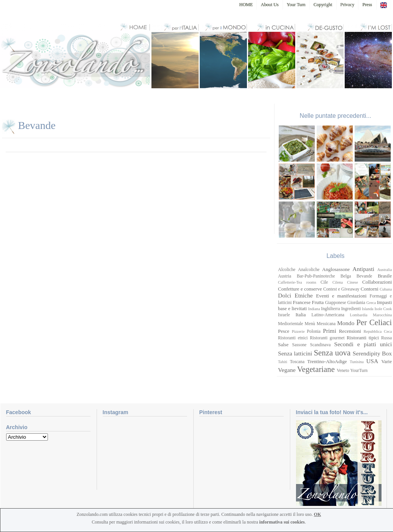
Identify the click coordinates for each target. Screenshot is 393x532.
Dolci (285, 295)
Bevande (37, 125)
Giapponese (336, 303)
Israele (284, 315)
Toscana (297, 362)
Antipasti (363, 269)
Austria (284, 276)
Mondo (346, 323)
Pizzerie (298, 331)
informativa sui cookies (282, 522)
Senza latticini (295, 353)
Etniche (304, 295)
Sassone (299, 345)
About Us (270, 5)
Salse (283, 344)
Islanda (368, 309)
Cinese (352, 282)
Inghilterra (330, 309)
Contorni (370, 289)
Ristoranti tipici (363, 338)
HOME (246, 5)
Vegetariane (316, 369)
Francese (302, 302)
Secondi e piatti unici (363, 344)
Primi (330, 331)
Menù (310, 324)
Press (367, 5)
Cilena (338, 282)
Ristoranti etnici (293, 338)
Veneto (343, 371)
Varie (387, 361)
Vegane (287, 370)
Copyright (323, 5)
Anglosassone (336, 269)
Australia (385, 270)
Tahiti (283, 362)
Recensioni (350, 331)
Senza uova (332, 353)
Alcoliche (287, 270)
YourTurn (359, 371)
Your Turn (296, 5)
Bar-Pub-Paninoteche (316, 276)
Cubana (386, 289)
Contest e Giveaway (341, 289)
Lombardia (359, 315)
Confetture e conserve (300, 289)
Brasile (385, 276)
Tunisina (357, 362)
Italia (301, 315)
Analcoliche (309, 270)
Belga (346, 276)
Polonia (314, 331)
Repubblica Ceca (378, 331)
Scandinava (321, 345)
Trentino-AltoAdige (327, 361)
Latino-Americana (328, 315)
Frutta (318, 302)
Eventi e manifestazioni (341, 296)
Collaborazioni (377, 282)
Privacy (348, 5)
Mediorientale (291, 324)
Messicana (326, 324)
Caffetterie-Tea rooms (297, 282)
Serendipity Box (372, 353)
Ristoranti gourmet (327, 338)
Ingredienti (351, 309)
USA (372, 361)
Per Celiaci (374, 322)
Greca (371, 303)
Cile (324, 282)
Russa (386, 338)
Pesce (284, 331)
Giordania (356, 303)
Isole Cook (383, 309)
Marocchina (382, 315)
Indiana (314, 309)
